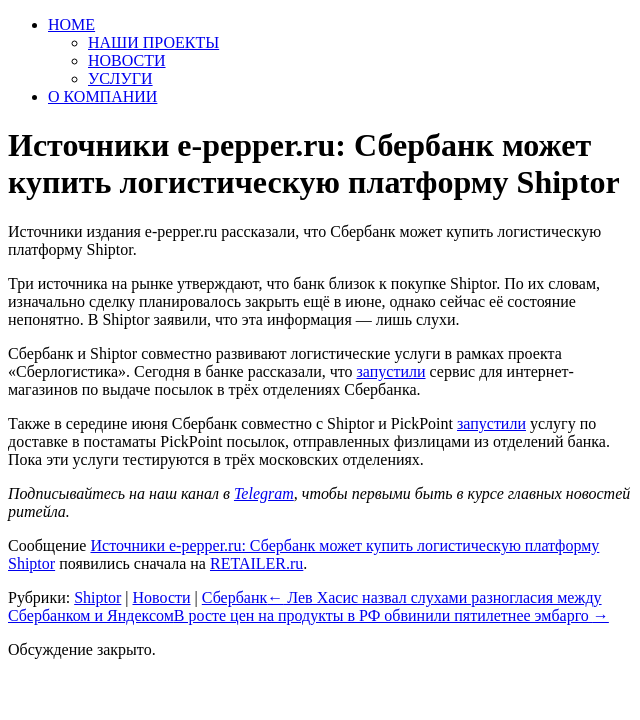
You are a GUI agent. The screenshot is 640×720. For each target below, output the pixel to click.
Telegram (264, 493)
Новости (162, 597)
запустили (491, 423)
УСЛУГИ (120, 78)
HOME (71, 24)
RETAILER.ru (256, 563)
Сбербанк (234, 597)
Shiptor (97, 597)
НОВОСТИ (127, 60)
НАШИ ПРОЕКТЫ (153, 42)
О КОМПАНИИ (102, 96)
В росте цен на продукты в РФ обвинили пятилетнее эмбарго (391, 615)
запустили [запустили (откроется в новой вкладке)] (391, 371)
